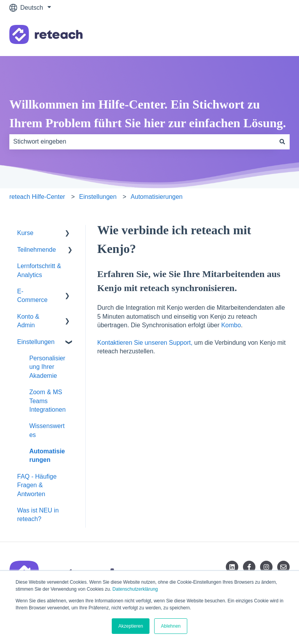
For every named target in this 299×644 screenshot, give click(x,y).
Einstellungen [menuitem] (36, 342)
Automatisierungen (157, 197)
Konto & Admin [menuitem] (28, 321)
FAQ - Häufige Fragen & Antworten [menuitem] (37, 485)
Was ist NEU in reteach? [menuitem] (38, 515)
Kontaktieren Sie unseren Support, (145, 343)
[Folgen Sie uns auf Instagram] (266, 567)
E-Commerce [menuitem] (32, 296)
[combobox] (142, 142)
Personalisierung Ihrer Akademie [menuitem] (47, 367)
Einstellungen (98, 197)
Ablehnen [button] (171, 626)
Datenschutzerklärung (135, 589)
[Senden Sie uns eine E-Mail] (283, 567)
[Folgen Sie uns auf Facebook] (249, 567)
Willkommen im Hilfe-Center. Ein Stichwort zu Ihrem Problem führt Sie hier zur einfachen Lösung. (148, 114)
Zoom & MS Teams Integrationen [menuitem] (47, 401)
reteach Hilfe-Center (37, 197)
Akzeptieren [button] (131, 626)
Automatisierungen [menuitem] (47, 455)
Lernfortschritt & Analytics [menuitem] (39, 270)
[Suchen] (282, 142)
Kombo (231, 325)
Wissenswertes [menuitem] (47, 430)
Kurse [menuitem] (25, 233)
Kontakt (271, 36)
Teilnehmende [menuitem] (37, 250)
